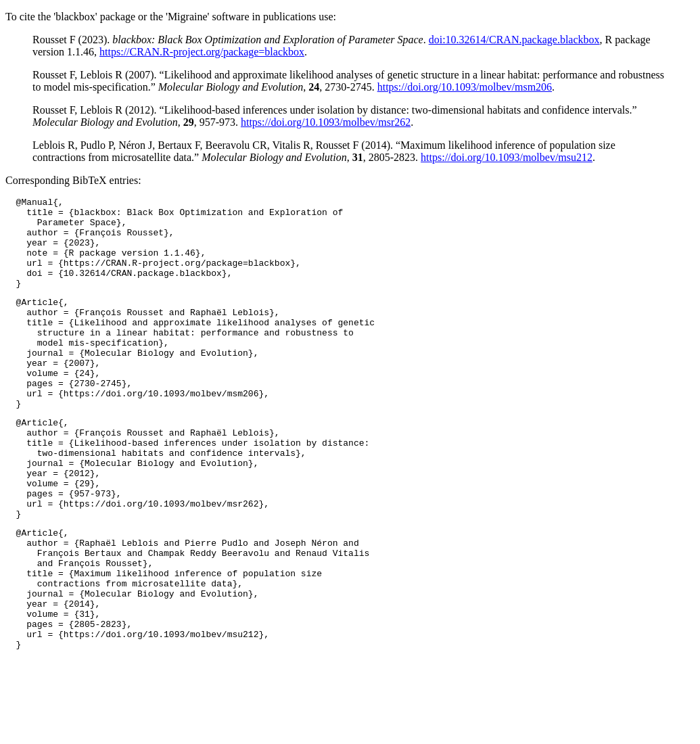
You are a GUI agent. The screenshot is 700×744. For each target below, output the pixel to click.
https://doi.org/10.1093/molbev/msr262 (326, 122)
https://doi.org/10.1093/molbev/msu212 (507, 157)
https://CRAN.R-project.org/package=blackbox (202, 52)
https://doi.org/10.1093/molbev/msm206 (465, 87)
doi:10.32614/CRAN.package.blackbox (514, 40)
